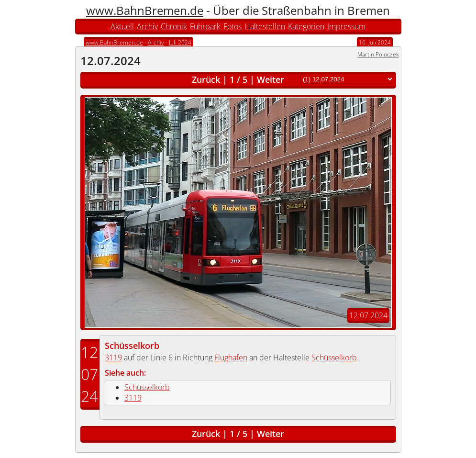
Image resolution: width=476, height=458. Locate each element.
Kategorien (306, 26)
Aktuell (122, 26)
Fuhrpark (205, 26)
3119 (113, 357)
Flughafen (231, 357)
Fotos (232, 26)
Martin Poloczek (378, 54)
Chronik (174, 26)
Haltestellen (265, 26)
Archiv (147, 26)
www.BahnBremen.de (145, 10)
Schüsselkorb (132, 346)
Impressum (346, 26)
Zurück (206, 79)
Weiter (271, 79)
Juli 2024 (180, 42)
